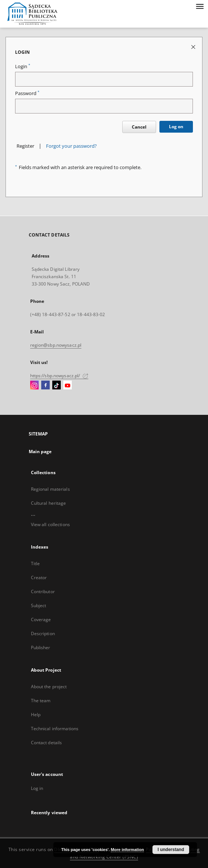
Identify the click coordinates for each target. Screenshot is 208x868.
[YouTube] (68, 385)
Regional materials (50, 489)
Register (25, 146)
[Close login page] (194, 47)
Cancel (139, 127)
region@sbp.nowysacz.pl (56, 345)
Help (36, 715)
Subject (39, 605)
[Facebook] (45, 385)
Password (27, 93)
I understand (171, 850)
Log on (176, 127)
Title (36, 563)
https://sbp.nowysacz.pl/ (59, 376)
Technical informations (55, 729)
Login (23, 66)
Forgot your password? (71, 146)
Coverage (41, 619)
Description (43, 633)
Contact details (47, 743)
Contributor (43, 591)
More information (127, 850)
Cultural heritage (49, 503)
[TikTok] (57, 385)
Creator (39, 577)
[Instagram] (34, 385)
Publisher (41, 647)
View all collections (50, 524)
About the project (49, 687)
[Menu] (200, 6)
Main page (40, 451)
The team (41, 701)
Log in (37, 788)
